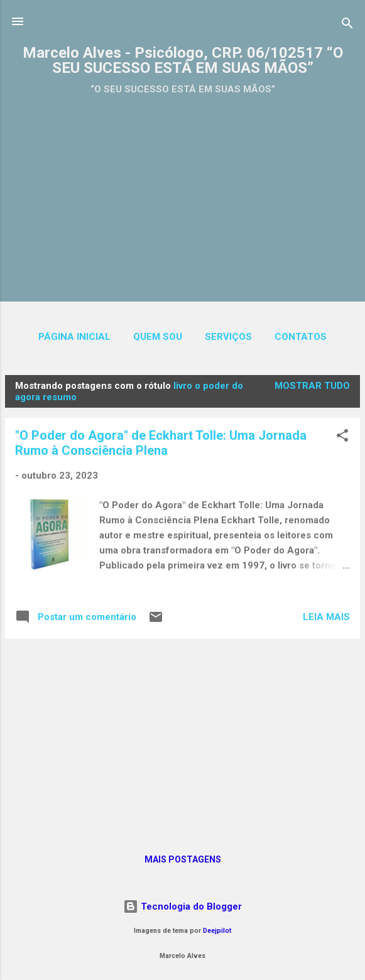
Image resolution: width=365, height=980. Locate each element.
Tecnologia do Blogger (182, 906)
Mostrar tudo (312, 386)
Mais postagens (183, 859)
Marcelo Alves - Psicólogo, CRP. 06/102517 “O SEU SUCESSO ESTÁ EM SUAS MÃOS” (183, 60)
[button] (342, 438)
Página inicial (74, 337)
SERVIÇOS (228, 337)
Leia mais (326, 617)
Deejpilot (217, 931)
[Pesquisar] (347, 25)
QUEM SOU (158, 337)
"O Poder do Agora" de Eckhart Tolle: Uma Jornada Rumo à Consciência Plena (161, 443)
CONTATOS (301, 337)
